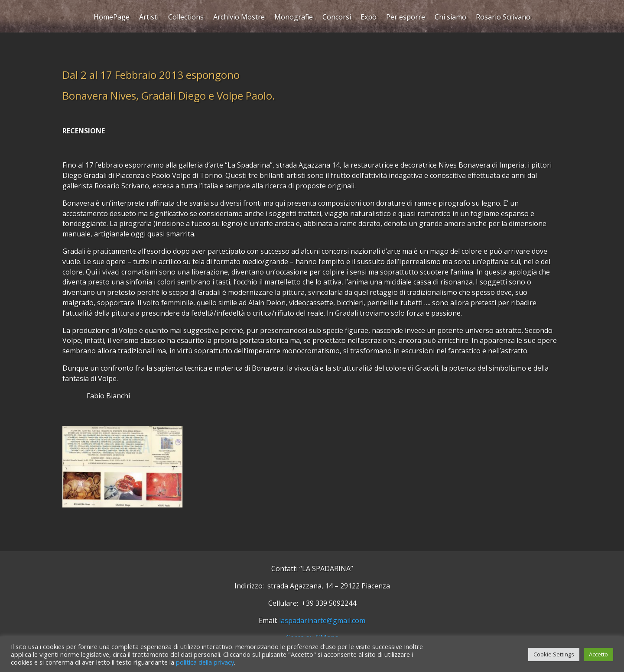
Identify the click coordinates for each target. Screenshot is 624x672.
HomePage (112, 18)
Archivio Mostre (239, 18)
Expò (369, 18)
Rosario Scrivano (503, 18)
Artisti (149, 18)
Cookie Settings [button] (554, 654)
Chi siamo (450, 18)
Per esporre (406, 18)
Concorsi (337, 18)
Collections (186, 18)
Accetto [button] (598, 654)
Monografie (294, 18)
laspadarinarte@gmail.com (322, 620)
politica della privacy (205, 662)
